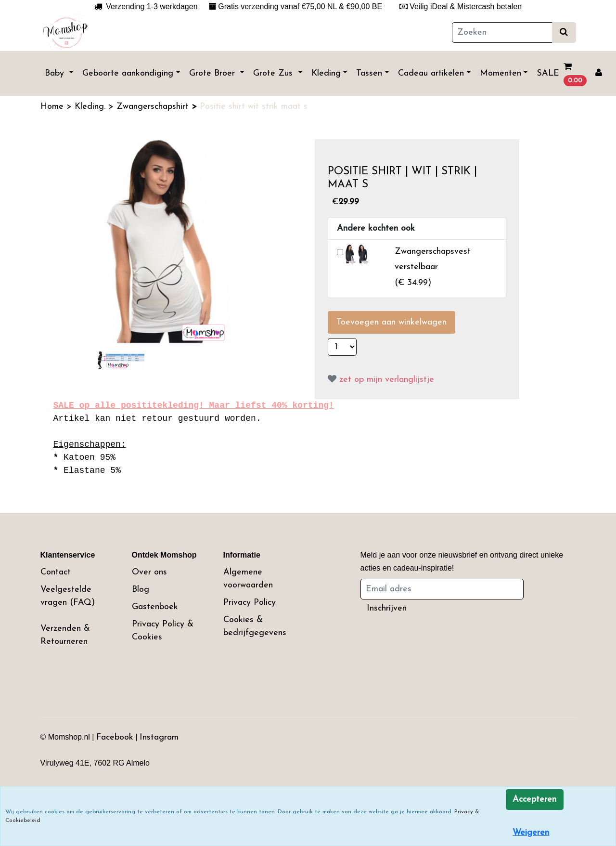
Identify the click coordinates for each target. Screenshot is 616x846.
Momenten (500, 73)
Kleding (326, 73)
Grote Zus (274, 73)
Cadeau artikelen (431, 73)
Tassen (369, 73)
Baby (56, 73)
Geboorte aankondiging (128, 73)
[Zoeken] (502, 33)
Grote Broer (213, 73)
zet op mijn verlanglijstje (381, 380)
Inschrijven (387, 608)
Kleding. (91, 107)
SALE (548, 73)
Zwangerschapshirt (154, 107)
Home (53, 107)
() (433, 267)
